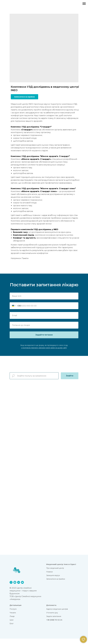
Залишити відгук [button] (53, 581)
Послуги (13, 615)
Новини (49, 577)
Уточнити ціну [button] (52, 618)
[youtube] (22, 588)
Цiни (12, 625)
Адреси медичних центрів (57, 615)
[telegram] (19, 588)
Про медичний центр (55, 574)
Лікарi (12, 622)
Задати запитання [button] (54, 622)
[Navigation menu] (84, 4)
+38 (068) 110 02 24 (54, 625)
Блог (12, 629)
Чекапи (13, 618)
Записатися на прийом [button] (56, 584)
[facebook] (11, 588)
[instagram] (15, 588)
